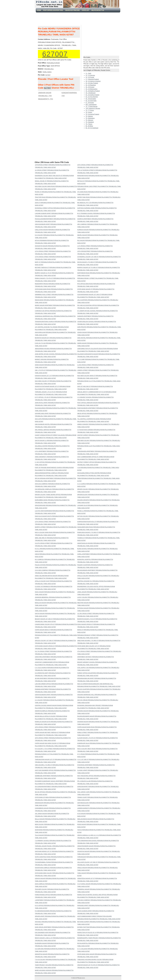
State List (85, 10)
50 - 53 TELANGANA (92, 97)
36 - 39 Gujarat (90, 87)
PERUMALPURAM (53, 63)
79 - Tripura (89, 124)
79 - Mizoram (89, 120)
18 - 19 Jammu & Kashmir (93, 81)
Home (39, 10)
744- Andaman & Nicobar (93, 108)
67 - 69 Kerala (90, 103)
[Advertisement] (78, 18)
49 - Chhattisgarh (91, 93)
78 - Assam (89, 112)
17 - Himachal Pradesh (92, 79)
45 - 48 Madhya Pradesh (93, 91)
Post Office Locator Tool (53, 10)
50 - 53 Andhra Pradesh (92, 95)
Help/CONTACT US (98, 10)
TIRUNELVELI (49, 69)
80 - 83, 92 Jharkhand (92, 128)
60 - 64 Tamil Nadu (91, 101)
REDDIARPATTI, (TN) (45, 99)
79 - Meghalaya (90, 118)
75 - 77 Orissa (90, 110)
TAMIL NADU (47, 72)
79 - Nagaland (90, 122)
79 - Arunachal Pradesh (92, 114)
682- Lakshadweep (91, 105)
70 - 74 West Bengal (91, 107)
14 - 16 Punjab (90, 77)
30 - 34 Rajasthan (91, 85)
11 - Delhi (88, 73)
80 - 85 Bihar (89, 126)
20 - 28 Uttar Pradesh (92, 83)
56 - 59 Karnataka (91, 99)
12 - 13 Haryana (90, 75)
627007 (55, 54)
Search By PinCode (72, 10)
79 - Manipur (89, 116)
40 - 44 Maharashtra (91, 89)
